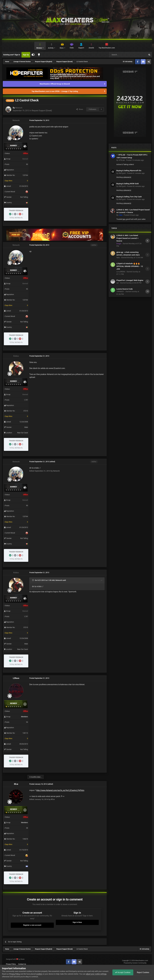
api (118, 283)
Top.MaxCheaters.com (107, 48)
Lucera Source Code (125, 289)
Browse (39, 48)
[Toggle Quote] (33, 580)
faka (118, 258)
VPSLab (122, 160)
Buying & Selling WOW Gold (127, 184)
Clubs (72, 48)
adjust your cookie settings (96, 974)
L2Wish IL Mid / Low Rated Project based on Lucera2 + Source (127, 238)
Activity (51, 48)
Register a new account (32, 925)
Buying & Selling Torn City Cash (129, 197)
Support (81, 48)
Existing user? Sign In (12, 55)
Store (62, 48)
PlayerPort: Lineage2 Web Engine (130, 280)
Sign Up (26, 55)
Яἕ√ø (16, 784)
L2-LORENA (121, 272)
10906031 (120, 291)
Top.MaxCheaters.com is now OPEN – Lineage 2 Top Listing (55, 91)
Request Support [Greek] (42, 111)
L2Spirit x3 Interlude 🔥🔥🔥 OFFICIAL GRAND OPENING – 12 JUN (130, 266)
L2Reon (16, 678)
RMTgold (122, 173)
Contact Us (22, 964)
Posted (135, 160)
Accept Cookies (123, 972)
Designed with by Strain (15, 959)
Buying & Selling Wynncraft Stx (129, 170)
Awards (91, 48)
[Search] (122, 55)
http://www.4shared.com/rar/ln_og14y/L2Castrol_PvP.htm (60, 790)
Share (80, 109)
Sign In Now (77, 922)
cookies (39, 974)
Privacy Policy (11, 964)
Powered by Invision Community (135, 963)
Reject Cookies (143, 972)
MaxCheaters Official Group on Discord (55, 84)
